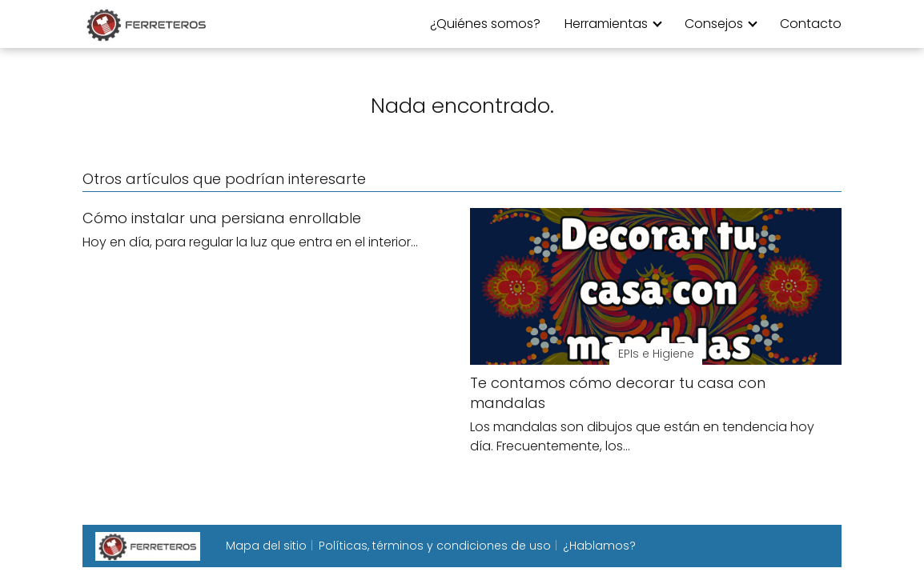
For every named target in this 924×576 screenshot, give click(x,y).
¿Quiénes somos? (485, 24)
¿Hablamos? (599, 546)
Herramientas (606, 24)
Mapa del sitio (266, 546)
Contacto (811, 24)
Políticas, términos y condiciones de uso (435, 546)
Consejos (714, 24)
